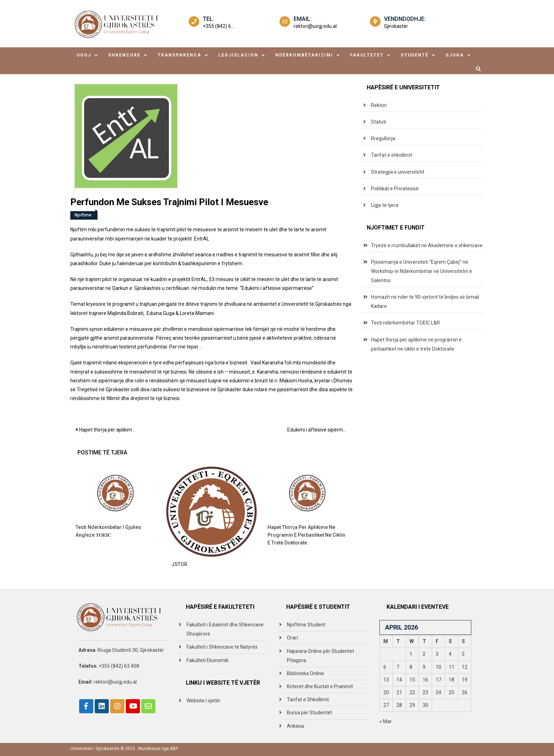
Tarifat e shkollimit (392, 155)
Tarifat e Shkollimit (308, 700)
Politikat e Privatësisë (395, 189)
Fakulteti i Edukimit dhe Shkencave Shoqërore (225, 629)
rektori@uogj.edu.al (315, 26)
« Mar (386, 721)
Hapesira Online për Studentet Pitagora (320, 656)
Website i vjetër (204, 701)
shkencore (124, 55)
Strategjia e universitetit (398, 172)
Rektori (379, 105)
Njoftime (83, 215)
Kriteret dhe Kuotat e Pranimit (320, 686)
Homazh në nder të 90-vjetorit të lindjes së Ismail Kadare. (425, 302)
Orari (292, 638)
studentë (415, 55)
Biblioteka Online (305, 673)
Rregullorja (383, 138)
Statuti (379, 122)
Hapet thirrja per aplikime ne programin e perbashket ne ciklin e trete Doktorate (306, 535)
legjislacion (238, 55)
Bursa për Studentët (310, 713)
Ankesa (295, 726)
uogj (84, 55)
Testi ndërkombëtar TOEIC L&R (405, 323)
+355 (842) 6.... (219, 26)
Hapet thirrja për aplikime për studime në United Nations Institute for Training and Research (110, 430)
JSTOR (179, 564)
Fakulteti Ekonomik (208, 660)
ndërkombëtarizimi (304, 55)
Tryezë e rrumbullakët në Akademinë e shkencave (427, 245)
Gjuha (455, 55)
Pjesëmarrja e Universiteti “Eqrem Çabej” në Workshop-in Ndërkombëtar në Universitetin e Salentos (422, 271)
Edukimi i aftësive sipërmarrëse (320, 430)
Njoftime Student (306, 625)
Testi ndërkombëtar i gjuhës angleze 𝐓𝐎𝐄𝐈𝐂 (108, 531)
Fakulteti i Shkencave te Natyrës (222, 647)
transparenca (179, 55)
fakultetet (367, 55)
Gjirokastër (396, 26)
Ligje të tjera (385, 205)
